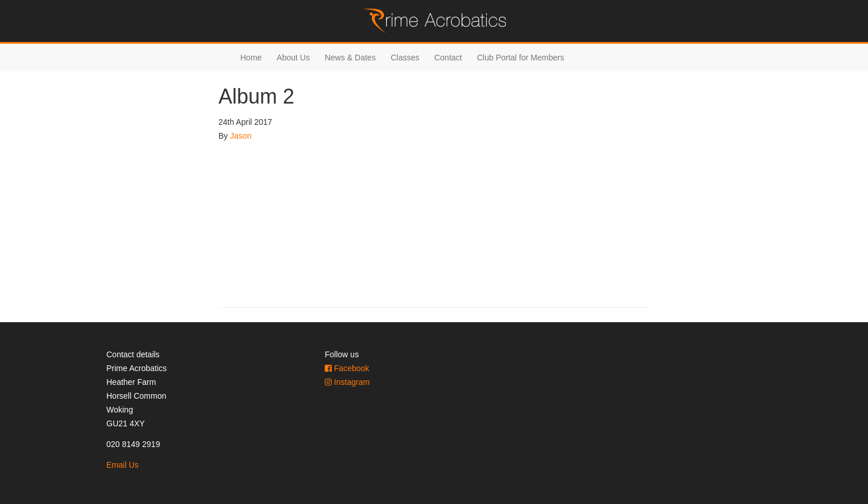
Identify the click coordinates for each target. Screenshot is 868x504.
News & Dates (350, 58)
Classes (405, 58)
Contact (448, 58)
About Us (293, 58)
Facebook (347, 368)
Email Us (122, 465)
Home (251, 58)
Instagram (347, 382)
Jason (241, 136)
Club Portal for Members (521, 58)
